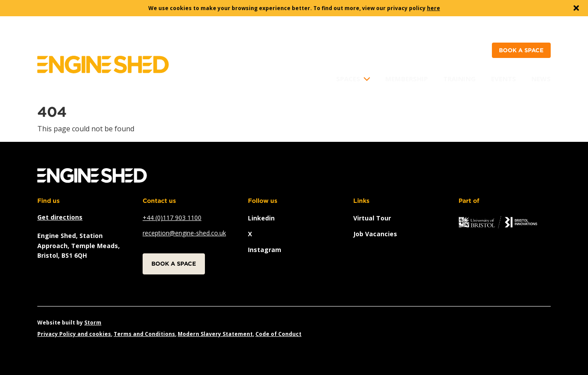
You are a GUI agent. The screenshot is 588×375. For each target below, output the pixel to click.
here (434, 8)
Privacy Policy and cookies (74, 334)
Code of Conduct (278, 334)
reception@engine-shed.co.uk (184, 233)
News (541, 79)
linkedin (261, 218)
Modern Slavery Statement (215, 334)
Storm (93, 323)
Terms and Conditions (144, 334)
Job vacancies (375, 234)
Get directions (60, 217)
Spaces (348, 79)
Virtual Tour (372, 218)
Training (459, 79)
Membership (407, 79)
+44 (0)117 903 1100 (172, 218)
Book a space (521, 50)
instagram (265, 250)
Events (504, 79)
